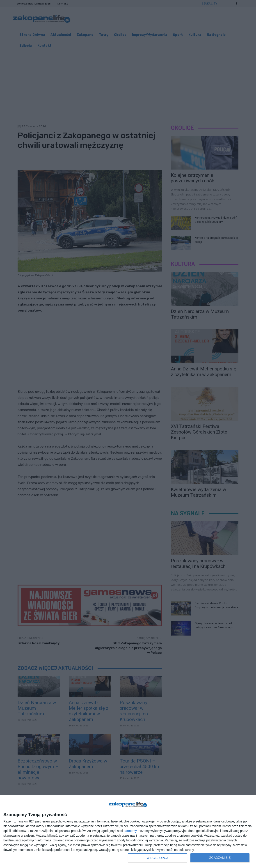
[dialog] (128, 832)
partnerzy (130, 831)
